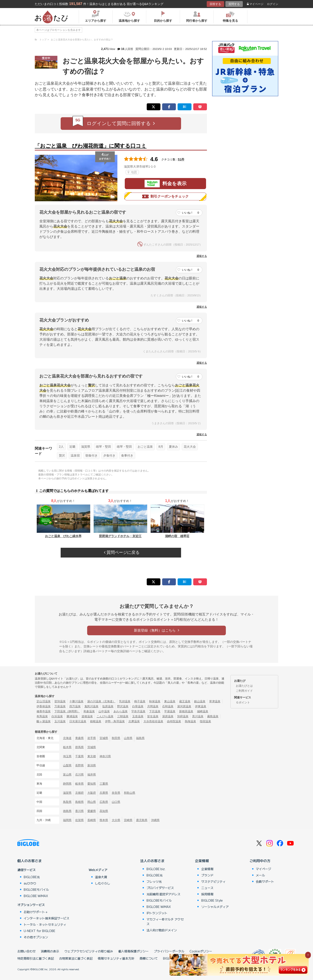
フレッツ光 (154, 881)
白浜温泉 (57, 716)
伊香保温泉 (44, 706)
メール (260, 875)
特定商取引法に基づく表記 (36, 958)
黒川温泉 (198, 716)
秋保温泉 (155, 701)
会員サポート (265, 881)
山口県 (116, 802)
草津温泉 (215, 701)
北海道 (67, 738)
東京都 (92, 756)
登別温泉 (60, 701)
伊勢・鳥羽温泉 (115, 721)
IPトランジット (157, 913)
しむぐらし (103, 883)
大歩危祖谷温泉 (153, 721)
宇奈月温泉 (138, 711)
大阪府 (92, 793)
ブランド (207, 875)
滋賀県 (86, 447)
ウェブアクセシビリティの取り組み (89, 951)
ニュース (207, 888)
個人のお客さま (30, 861)
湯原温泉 (168, 716)
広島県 (104, 802)
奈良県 (116, 793)
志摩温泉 (134, 721)
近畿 (72, 447)
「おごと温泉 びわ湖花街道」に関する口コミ (91, 146)
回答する (215, 4)
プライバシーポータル (169, 951)
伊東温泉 (201, 706)
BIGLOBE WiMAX (36, 896)
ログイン (273, 4)
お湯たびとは (244, 686)
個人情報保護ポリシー (133, 951)
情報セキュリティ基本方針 (116, 958)
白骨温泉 (138, 706)
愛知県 (92, 784)
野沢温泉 (123, 706)
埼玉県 (67, 756)
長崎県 (92, 820)
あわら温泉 (121, 711)
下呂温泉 (155, 711)
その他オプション (36, 937)
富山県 (67, 775)
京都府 (79, 793)
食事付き (127, 455)
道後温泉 (87, 716)
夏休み (173, 447)
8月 (161, 447)
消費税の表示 (50, 951)
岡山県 (92, 802)
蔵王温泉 (185, 701)
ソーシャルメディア (215, 907)
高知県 (104, 811)
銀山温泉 (200, 701)
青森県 (79, 738)
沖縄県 (155, 820)
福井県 (92, 775)
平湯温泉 (170, 711)
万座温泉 (60, 706)
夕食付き (109, 455)
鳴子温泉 (140, 701)
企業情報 (202, 861)
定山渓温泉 (44, 701)
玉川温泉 (60, 721)
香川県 (79, 811)
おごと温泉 (145, 447)
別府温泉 (183, 716)
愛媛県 (92, 811)
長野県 (79, 765)
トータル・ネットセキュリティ (45, 924)
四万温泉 (75, 706)
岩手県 (92, 738)
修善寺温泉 (44, 711)
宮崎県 (128, 820)
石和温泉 (168, 706)
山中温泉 (104, 711)
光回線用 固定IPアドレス (163, 894)
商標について (149, 958)
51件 (181, 159)
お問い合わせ (27, 951)
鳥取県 (67, 802)
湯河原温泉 (184, 706)
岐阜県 (79, 784)
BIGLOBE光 (32, 877)
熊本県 (104, 820)
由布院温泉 (174, 721)
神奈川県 (105, 756)
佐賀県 (79, 820)
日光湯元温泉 (78, 721)
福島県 (140, 738)
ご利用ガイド (244, 691)
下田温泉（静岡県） (67, 711)
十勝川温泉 (76, 701)
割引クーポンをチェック (165, 196)
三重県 (104, 784)
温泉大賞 (101, 877)
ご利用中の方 (260, 861)
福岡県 (67, 820)
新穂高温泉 (186, 711)
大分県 (116, 820)
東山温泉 (170, 701)
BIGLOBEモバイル (36, 889)
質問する (234, 4)
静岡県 (67, 784)
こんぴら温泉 (105, 716)
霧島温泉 (213, 716)
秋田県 (116, 738)
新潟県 (92, 765)
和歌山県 (130, 793)
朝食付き (92, 455)
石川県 (79, 775)
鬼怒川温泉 (91, 706)
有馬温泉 (42, 716)
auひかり (30, 883)
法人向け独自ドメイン (162, 930)
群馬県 (79, 747)
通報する (202, 256)
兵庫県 (104, 793)
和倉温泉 (89, 711)
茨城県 (92, 747)
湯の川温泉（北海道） (101, 701)
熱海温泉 (190, 721)
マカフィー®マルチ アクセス (165, 921)
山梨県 (67, 765)
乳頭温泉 (125, 701)
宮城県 (104, 738)
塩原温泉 (108, 706)
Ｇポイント (243, 702)
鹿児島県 (142, 820)
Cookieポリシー (201, 951)
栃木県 (67, 747)
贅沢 (62, 455)
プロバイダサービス (160, 888)
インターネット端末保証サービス (47, 918)
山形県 (128, 738)
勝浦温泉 (72, 716)
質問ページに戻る (122, 552)
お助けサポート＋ (36, 912)
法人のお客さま (152, 861)
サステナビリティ (213, 881)
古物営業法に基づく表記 (76, 958)
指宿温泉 (205, 721)
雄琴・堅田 (103, 447)
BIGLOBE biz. (156, 869)
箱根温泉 (96, 721)
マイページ (255, 4)
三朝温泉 (123, 716)
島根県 (79, 802)
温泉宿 (75, 455)
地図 (132, 172)
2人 (61, 447)
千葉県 (79, 756)
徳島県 (67, 811)
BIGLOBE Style (212, 900)
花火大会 (190, 447)
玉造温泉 (138, 716)
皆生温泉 (153, 716)
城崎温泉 (203, 711)
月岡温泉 (153, 706)
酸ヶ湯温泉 (44, 721)
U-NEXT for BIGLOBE (39, 931)
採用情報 (207, 894)
